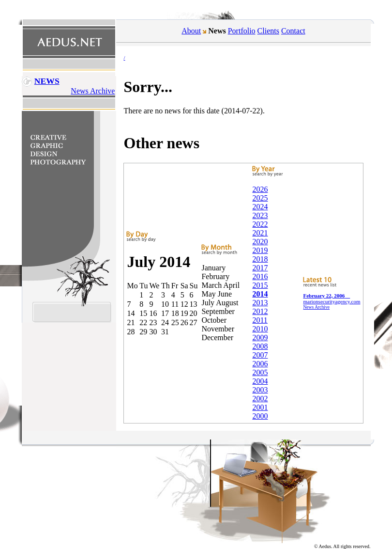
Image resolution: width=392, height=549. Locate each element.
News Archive (93, 91)
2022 (260, 224)
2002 (260, 399)
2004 (260, 381)
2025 (260, 198)
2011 (260, 320)
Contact (293, 31)
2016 (260, 276)
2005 (260, 372)
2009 (260, 337)
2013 (260, 303)
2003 (260, 390)
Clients (268, 31)
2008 (260, 346)
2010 (260, 329)
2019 (260, 250)
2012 (260, 311)
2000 (260, 416)
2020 (260, 242)
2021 (260, 233)
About (191, 31)
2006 (260, 364)
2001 (260, 407)
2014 (260, 294)
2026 (260, 189)
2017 (260, 268)
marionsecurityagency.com (332, 298)
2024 (260, 207)
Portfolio (242, 31)
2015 (260, 285)
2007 (260, 355)
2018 (260, 259)
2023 (260, 215)
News (47, 81)
